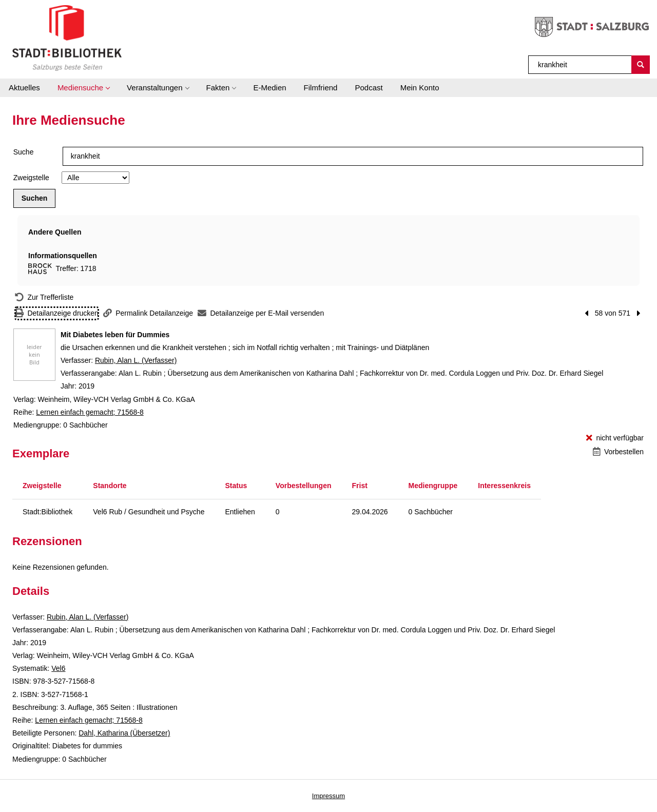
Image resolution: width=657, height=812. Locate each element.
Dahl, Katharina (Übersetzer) (124, 733)
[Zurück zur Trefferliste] (44, 297)
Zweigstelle (31, 178)
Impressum (328, 796)
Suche (24, 152)
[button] (83, 88)
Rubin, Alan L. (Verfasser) (136, 360)
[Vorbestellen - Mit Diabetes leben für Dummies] (618, 452)
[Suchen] (641, 65)
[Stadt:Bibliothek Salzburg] (67, 37)
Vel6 (58, 668)
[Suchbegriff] (580, 65)
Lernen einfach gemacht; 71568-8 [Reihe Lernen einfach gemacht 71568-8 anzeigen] (90, 412)
